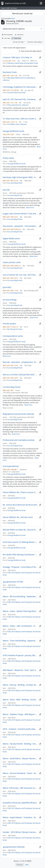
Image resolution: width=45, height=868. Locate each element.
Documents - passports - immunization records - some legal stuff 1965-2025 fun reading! (20, 226)
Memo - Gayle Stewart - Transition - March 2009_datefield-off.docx (20, 817)
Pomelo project (9, 324)
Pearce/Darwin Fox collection (18, 105)
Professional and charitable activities (19, 440)
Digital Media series (11, 239)
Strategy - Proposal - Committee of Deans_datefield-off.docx (20, 567)
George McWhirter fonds (13, 131)
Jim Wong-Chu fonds (15, 329)
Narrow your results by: (22, 13)
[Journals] (7, 287)
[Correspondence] (11, 466)
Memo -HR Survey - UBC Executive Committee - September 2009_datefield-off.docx (20, 788)
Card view (6, 38)
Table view (16, 38)
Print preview (7, 35)
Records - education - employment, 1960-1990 (20, 362)
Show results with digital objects (30, 51)
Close (13, 18)
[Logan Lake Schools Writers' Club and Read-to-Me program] (20, 214)
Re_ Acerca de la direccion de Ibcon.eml (20, 505)
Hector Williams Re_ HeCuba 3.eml (18, 517)
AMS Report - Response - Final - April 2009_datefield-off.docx (20, 670)
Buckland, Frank (10, 72)
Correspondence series (13, 336)
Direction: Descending (35, 42)
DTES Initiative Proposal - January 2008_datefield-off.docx (20, 655)
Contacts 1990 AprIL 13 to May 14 (17, 57)
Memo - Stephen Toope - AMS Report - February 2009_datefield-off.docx (20, 714)
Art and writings (10, 300)
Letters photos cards (12, 262)
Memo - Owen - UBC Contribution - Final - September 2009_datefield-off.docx (20, 626)
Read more (30, 208)
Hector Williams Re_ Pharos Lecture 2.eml (20, 492)
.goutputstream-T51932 (13, 582)
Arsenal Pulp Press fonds (17, 93)
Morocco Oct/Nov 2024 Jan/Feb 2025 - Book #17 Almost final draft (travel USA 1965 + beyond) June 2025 (20, 375)
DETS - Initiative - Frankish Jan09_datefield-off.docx (20, 729)
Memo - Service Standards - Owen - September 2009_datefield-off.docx (20, 773)
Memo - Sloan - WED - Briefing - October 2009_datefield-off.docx (20, 700)
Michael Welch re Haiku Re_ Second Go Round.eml (20, 530)
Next (27, 865)
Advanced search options (14, 29)
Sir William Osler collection (17, 124)
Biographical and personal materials (18, 414)
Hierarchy (19, 35)
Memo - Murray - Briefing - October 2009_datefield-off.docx (20, 685)
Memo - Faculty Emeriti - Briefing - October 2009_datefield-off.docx (20, 744)
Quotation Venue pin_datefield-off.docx (20, 803)
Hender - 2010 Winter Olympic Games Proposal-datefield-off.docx (20, 832)
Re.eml (20, 555)
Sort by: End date (18, 42)
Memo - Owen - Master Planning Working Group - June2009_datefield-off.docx (20, 611)
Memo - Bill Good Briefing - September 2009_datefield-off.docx (20, 597)
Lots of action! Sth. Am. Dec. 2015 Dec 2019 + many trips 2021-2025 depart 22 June (20, 275)
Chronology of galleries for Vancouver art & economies (20, 87)
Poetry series (8, 158)
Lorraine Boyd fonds (15, 183)
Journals (6, 190)
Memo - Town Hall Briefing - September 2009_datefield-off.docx (20, 641)
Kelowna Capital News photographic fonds (23, 63)
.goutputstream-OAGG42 (14, 847)
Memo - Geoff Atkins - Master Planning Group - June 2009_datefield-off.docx (20, 759)
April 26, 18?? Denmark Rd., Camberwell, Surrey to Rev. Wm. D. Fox (20, 99)
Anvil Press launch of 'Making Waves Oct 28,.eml (20, 542)
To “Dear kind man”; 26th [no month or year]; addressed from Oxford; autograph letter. (20, 119)
